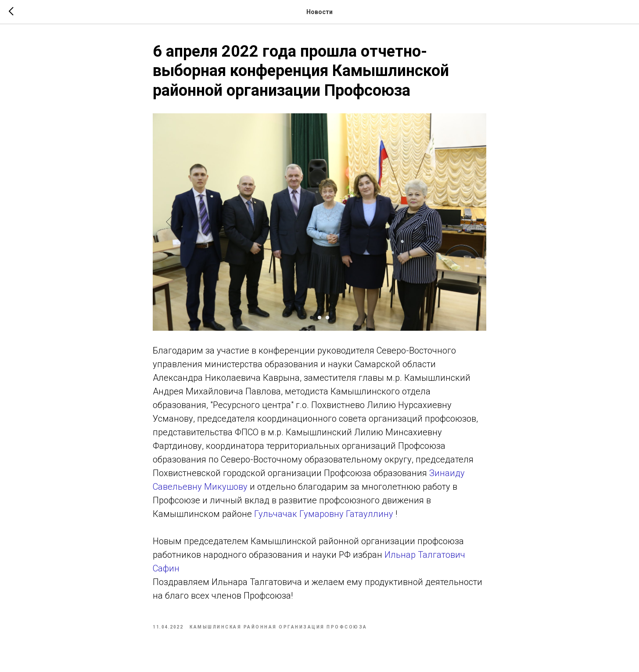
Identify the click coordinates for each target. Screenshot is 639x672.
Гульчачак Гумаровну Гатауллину (324, 514)
